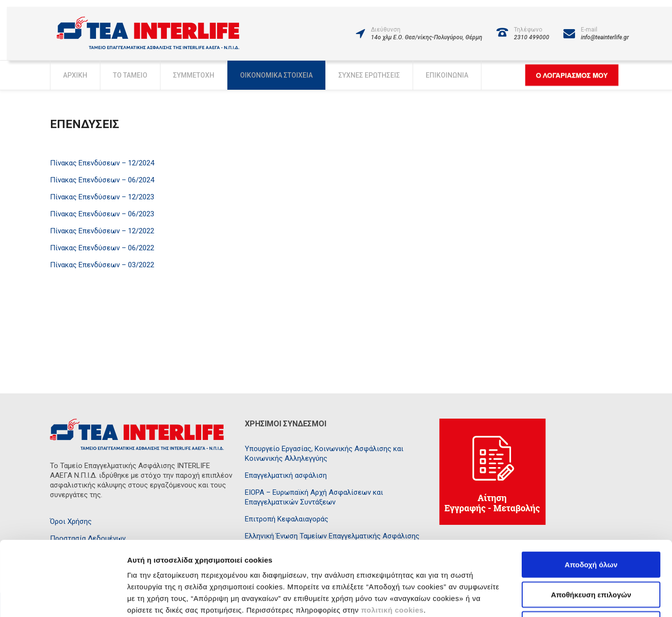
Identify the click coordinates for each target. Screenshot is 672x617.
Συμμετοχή (194, 75)
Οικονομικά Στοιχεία (276, 75)
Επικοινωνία (447, 75)
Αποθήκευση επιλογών (591, 525)
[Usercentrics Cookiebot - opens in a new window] (63, 598)
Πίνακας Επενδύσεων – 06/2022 (102, 248)
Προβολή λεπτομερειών (540, 598)
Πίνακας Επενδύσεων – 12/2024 (102, 163)
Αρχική (75, 75)
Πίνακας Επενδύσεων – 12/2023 (102, 197)
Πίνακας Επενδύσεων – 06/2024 (102, 180)
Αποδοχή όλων (591, 495)
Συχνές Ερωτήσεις (369, 75)
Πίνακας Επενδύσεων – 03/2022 (102, 265)
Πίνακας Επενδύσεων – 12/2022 (102, 231)
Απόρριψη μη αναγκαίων (591, 554)
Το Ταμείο (130, 75)
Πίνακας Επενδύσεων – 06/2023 (102, 214)
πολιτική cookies (392, 540)
